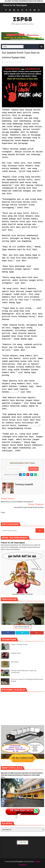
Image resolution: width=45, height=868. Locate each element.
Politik (19, 62)
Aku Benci (15, 662)
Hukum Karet (16, 653)
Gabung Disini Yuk (23, 627)
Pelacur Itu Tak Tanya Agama (15, 5)
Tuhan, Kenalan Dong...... (21, 644)
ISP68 (22, 19)
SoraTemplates (18, 862)
